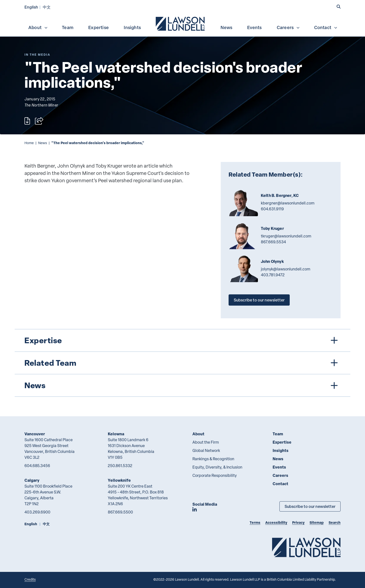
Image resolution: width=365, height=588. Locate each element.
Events (254, 27)
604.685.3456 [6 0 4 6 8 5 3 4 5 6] (37, 466)
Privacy (298, 522)
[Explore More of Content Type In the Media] (37, 55)
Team (68, 27)
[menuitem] (181, 23)
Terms (255, 522)
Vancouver (35, 434)
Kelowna (116, 434)
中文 (47, 7)
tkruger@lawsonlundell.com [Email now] (286, 236)
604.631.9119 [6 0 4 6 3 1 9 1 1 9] (272, 209)
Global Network (206, 450)
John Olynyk (272, 261)
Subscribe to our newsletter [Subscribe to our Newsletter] (310, 506)
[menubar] (182, 23)
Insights (132, 27)
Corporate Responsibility (215, 475)
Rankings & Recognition (213, 459)
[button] (339, 7)
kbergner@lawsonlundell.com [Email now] (288, 203)
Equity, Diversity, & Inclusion (217, 467)
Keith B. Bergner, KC (280, 195)
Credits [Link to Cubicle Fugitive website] (30, 579)
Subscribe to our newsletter (259, 300)
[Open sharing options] (39, 121)
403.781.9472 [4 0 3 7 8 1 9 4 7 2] (273, 275)
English (31, 7)
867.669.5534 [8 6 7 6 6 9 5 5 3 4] (273, 242)
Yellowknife (119, 480)
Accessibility (276, 522)
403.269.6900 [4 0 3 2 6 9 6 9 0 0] (37, 512)
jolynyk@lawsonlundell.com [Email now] (286, 269)
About (38, 27)
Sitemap (317, 522)
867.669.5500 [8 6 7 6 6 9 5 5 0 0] (120, 512)
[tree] (182, 363)
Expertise (99, 27)
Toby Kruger (272, 228)
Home (29, 143)
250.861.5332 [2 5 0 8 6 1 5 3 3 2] (120, 466)
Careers (288, 27)
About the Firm (206, 442)
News (226, 27)
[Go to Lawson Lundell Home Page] (306, 547)
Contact (326, 27)
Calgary (32, 480)
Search (335, 522)
